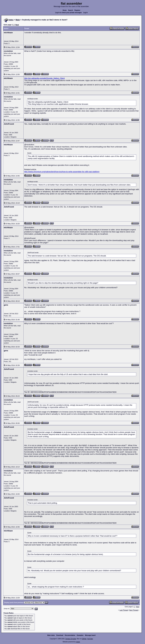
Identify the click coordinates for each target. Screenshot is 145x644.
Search (70, 10)
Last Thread (124, 610)
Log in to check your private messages (68, 13)
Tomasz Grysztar (71, 639)
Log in (86, 13)
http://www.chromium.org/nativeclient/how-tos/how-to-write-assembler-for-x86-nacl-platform (62, 172)
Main (18, 20)
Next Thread (134, 610)
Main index (51, 635)
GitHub (84, 639)
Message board (90, 635)
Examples (80, 635)
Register (77, 10)
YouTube (90, 639)
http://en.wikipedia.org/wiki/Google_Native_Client (44, 78)
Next (17, 25)
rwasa (78, 642)
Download (60, 635)
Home (65, 10)
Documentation (70, 635)
